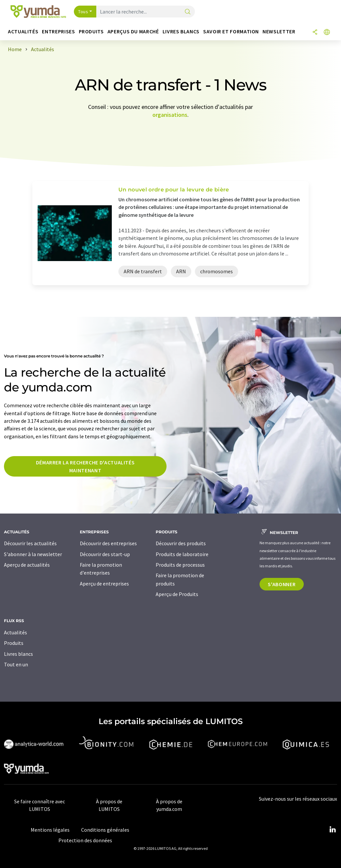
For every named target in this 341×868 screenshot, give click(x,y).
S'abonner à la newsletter (33, 554)
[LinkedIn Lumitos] (332, 830)
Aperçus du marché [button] (133, 32)
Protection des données (85, 840)
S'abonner (282, 584)
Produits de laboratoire (182, 554)
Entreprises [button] (58, 32)
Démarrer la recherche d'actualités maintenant (85, 466)
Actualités (15, 632)
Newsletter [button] (279, 32)
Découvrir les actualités (30, 543)
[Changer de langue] (327, 33)
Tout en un (16, 664)
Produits (14, 643)
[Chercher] (188, 12)
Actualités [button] (23, 32)
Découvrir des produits (181, 543)
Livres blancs (18, 654)
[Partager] (315, 33)
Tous (83, 12)
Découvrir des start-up (105, 554)
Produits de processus (180, 565)
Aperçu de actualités (27, 565)
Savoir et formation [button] (231, 32)
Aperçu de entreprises (104, 584)
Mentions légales (50, 830)
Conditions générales (105, 830)
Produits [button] (91, 32)
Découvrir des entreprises (108, 543)
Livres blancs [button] (181, 32)
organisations (170, 115)
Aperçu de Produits (177, 594)
